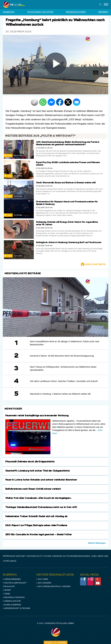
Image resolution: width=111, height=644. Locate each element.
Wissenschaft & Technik (17, 608)
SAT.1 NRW (42, 579)
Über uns (103, 556)
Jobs (94, 556)
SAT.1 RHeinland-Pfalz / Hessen (53, 586)
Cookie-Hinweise (53, 556)
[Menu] (106, 5)
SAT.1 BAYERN (44, 583)
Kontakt (21, 556)
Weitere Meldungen (97, 543)
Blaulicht (9, 586)
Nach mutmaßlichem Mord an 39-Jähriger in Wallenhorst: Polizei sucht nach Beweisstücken (65, 343)
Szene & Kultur (12, 601)
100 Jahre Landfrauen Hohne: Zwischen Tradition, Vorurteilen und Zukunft (64, 381)
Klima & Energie (12, 605)
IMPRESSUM (9, 556)
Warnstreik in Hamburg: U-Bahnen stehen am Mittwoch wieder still (60, 394)
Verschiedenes (12, 579)
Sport (7, 590)
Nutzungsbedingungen (76, 556)
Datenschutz (35, 556)
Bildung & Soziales (14, 597)
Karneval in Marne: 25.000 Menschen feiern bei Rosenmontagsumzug (62, 356)
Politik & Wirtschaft (15, 583)
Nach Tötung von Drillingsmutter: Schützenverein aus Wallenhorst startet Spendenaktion (63, 368)
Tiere (6, 594)
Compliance (10, 561)
